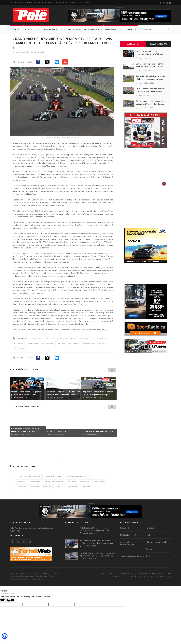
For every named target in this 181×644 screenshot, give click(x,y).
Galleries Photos (127, 575)
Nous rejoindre (165, 578)
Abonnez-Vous (92, 30)
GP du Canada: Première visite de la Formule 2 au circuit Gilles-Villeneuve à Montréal (151, 92)
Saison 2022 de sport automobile (29, 483)
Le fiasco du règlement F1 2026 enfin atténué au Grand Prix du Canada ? (63, 395)
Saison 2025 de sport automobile (92, 483)
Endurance (152, 529)
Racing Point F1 (75, 345)
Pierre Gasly (22, 488)
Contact (129, 30)
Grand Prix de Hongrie (100, 340)
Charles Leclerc (49, 340)
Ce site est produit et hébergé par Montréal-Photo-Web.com (33, 577)
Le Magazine (72, 30)
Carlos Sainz (35, 340)
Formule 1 (84, 340)
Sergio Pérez (35, 488)
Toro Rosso (103, 345)
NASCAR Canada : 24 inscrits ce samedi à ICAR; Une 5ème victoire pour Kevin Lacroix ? (97, 557)
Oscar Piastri (71, 483)
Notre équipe (128, 578)
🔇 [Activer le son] (164, 184)
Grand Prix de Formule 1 (53, 478)
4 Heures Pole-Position (146, 578)
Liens (169, 575)
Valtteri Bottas (20, 349)
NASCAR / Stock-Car (129, 536)
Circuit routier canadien (158, 543)
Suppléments (112, 30)
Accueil (17, 30)
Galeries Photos (51, 30)
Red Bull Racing (90, 345)
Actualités (31, 30)
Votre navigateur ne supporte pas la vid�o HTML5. (146, 169)
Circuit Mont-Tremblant (54, 483)
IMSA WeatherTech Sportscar (77, 478)
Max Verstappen (48, 345)
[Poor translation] (10, 602)
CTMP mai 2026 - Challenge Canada (99, 433)
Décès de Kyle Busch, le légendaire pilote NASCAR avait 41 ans (27, 395)
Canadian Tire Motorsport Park (29, 478)
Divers (149, 557)
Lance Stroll (19, 345)
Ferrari (74, 340)
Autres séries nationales (133, 557)
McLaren (87, 488)
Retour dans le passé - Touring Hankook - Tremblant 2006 (25, 431)
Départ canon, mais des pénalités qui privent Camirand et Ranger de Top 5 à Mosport (151, 104)
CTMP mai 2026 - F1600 (58, 433)
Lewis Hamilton (32, 345)
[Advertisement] (61, 450)
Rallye (150, 536)
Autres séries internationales (127, 545)
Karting (149, 550)
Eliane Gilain (41, 52)
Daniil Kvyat (63, 340)
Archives (115, 578)
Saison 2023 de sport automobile (67, 488)
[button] (5, 636)
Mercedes (62, 345)
